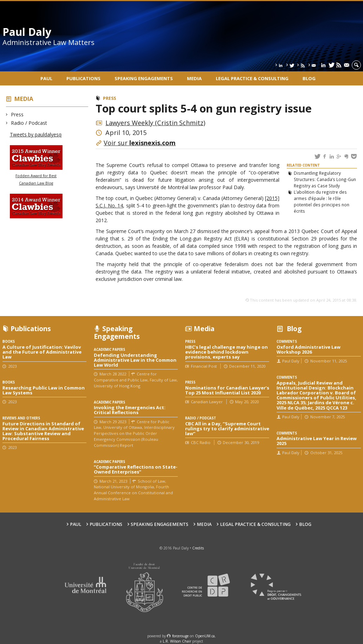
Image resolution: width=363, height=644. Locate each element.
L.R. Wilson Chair (177, 641)
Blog (309, 78)
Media (194, 78)
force (180, 636)
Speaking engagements (144, 78)
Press (17, 114)
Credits (198, 548)
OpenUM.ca (205, 636)
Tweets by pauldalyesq (36, 134)
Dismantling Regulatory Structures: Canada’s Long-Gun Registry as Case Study (325, 179)
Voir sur (140, 143)
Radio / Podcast (29, 123)
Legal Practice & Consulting (252, 78)
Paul (46, 78)
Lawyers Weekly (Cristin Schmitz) (155, 123)
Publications (83, 78)
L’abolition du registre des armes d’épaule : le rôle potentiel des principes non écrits (322, 201)
